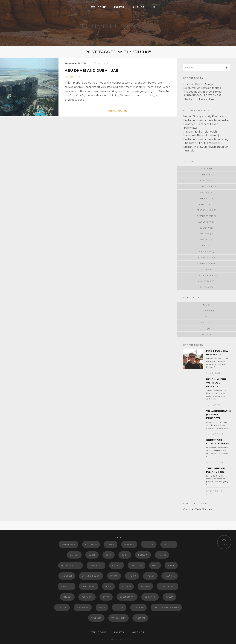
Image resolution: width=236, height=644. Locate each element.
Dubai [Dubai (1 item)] (125, 555)
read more (118, 111)
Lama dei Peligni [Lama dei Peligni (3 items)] (91, 576)
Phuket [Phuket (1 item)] (67, 597)
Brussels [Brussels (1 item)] (169, 544)
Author (139, 7)
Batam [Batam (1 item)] (111, 544)
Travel (81, 76)
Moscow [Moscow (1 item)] (145, 586)
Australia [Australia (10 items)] (91, 544)
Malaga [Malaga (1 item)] (150, 576)
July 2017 (205, 228)
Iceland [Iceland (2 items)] (117, 565)
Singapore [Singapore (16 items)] (83, 607)
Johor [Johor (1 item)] (171, 565)
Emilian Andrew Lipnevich (200, 120)
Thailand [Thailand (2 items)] (138, 607)
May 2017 (205, 240)
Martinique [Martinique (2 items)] (89, 586)
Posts (119, 7)
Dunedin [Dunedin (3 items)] (143, 555)
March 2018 (205, 204)
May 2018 (205, 192)
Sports (205, 323)
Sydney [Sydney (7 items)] (119, 607)
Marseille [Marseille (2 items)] (66, 586)
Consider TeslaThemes (198, 509)
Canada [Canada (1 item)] (74, 555)
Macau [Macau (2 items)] (114, 576)
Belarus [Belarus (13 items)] (129, 544)
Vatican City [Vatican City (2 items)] (118, 618)
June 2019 (205, 175)
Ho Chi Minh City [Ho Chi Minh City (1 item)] (70, 565)
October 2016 (205, 269)
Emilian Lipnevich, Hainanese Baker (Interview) (206, 124)
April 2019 (205, 181)
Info (205, 305)
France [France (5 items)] (162, 555)
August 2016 (205, 281)
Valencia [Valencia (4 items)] (96, 618)
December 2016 (205, 257)
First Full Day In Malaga (198, 84)
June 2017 (204, 234)
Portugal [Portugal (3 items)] (87, 597)
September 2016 (205, 275)
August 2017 (205, 222)
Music (205, 317)
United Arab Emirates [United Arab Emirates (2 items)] (166, 607)
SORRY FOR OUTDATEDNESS (202, 95)
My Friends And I (218, 116)
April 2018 (205, 198)
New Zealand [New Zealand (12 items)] (168, 586)
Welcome (99, 7)
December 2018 (205, 186)
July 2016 (205, 287)
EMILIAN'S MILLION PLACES (118, 26)
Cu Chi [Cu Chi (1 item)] (92, 555)
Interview (205, 311)
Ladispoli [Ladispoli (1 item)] (67, 576)
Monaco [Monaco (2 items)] (126, 586)
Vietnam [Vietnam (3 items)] (140, 618)
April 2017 (205, 246)
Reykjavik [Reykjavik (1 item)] (150, 597)
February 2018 (205, 210)
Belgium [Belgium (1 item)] (149, 544)
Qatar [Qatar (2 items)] (106, 597)
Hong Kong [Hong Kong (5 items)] (96, 565)
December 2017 (205, 216)
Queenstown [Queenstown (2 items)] (127, 597)
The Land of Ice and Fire (199, 99)
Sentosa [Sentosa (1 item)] (62, 607)
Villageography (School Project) (203, 92)
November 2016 (205, 263)
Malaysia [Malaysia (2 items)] (170, 576)
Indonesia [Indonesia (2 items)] (137, 565)
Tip (205, 329)
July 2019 (205, 169)
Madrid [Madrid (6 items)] (132, 576)
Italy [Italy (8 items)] (155, 565)
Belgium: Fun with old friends (202, 88)
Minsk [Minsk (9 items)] (108, 586)
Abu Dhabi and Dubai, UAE (92, 71)
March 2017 (205, 252)
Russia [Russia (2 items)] (169, 597)
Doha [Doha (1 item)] (109, 555)
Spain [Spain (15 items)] (102, 607)
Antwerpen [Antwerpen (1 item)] (69, 544)
